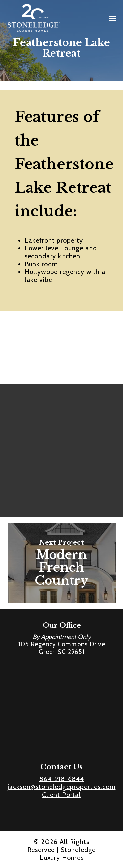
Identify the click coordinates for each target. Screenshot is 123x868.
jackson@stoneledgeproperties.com (62, 787)
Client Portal (61, 795)
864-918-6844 (62, 779)
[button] (112, 18)
